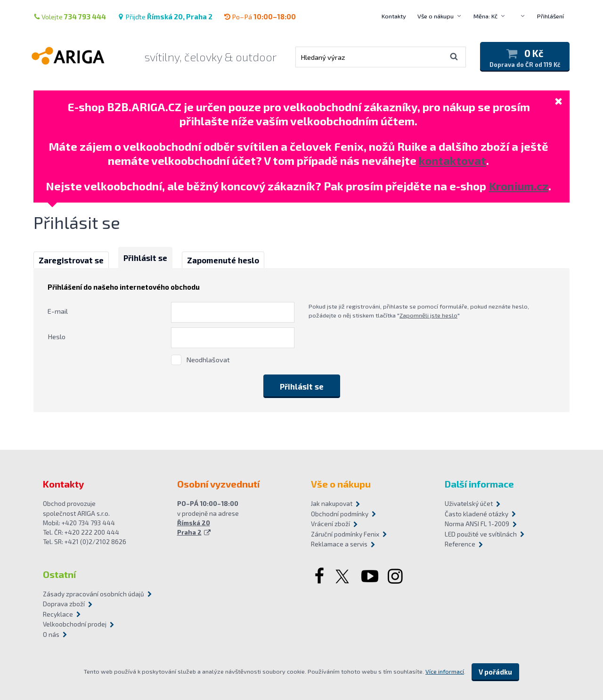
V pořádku (495, 672)
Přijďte (165, 16)
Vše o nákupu (436, 16)
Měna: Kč (485, 16)
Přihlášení (550, 16)
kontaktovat (452, 160)
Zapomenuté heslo (223, 260)
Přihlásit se (145, 258)
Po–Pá (260, 16)
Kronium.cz (518, 186)
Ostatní (59, 574)
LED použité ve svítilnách (481, 534)
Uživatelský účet (469, 504)
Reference (460, 544)
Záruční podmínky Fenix (345, 534)
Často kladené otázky (477, 514)
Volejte (70, 16)
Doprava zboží (64, 604)
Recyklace (58, 614)
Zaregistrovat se (71, 260)
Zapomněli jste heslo (428, 315)
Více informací (445, 671)
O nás (51, 635)
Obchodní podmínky (340, 514)
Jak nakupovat (332, 504)
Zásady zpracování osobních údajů (94, 594)
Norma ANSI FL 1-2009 (477, 524)
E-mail (58, 311)
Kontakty (394, 16)
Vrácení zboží (330, 524)
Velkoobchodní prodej (75, 624)
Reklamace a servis (339, 544)
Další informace (479, 484)
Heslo (57, 336)
